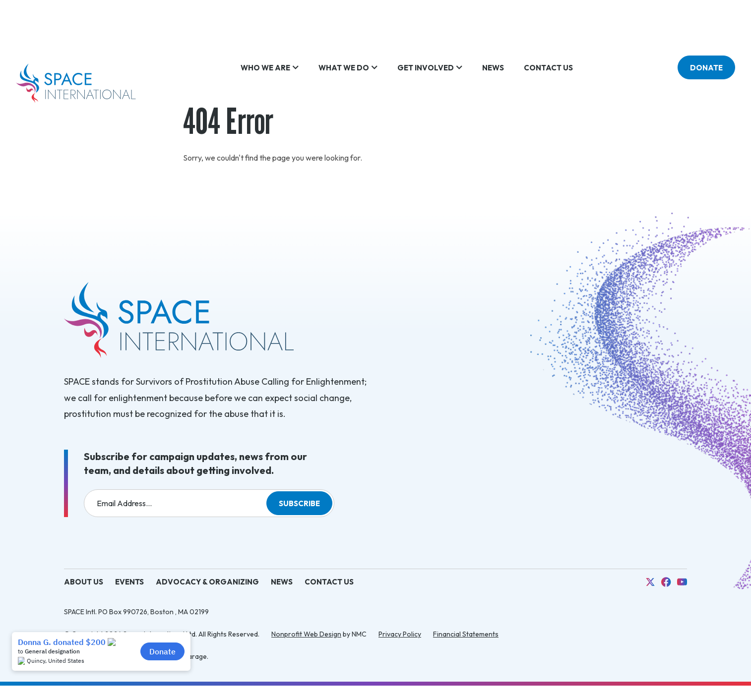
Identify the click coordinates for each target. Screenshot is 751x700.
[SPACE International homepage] (76, 83)
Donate (706, 84)
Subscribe (299, 503)
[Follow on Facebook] (666, 582)
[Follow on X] (650, 582)
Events (129, 582)
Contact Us (329, 582)
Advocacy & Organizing (207, 582)
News (282, 582)
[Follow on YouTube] (682, 582)
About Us (84, 582)
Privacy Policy (400, 634)
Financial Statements (466, 634)
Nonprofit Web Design (306, 634)
